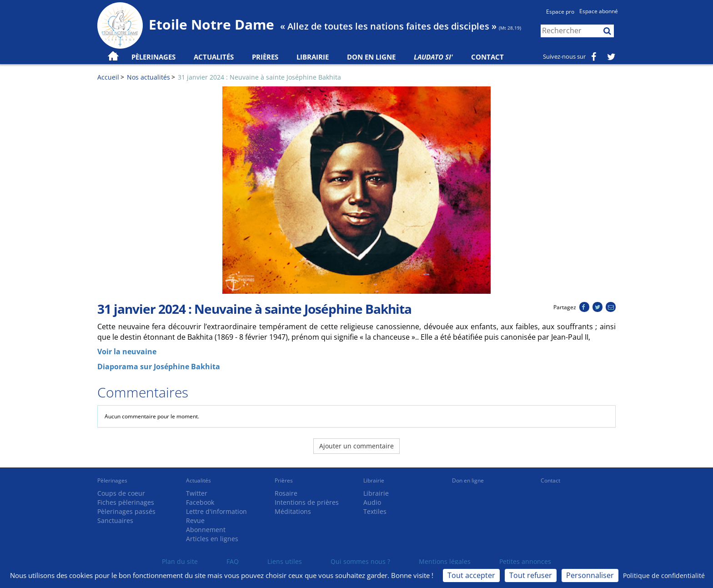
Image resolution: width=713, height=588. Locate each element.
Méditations (293, 511)
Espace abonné (599, 11)
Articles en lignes (212, 539)
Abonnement (206, 530)
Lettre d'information (216, 511)
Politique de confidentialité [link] (664, 575)
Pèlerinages (112, 480)
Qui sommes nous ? (360, 561)
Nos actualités (148, 77)
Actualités (198, 480)
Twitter (197, 493)
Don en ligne (371, 57)
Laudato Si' (433, 57)
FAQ (233, 561)
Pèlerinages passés (126, 511)
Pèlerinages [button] (153, 57)
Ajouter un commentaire (356, 446)
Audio (372, 502)
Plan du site (180, 561)
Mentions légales (445, 561)
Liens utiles (285, 561)
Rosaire (286, 493)
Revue (195, 520)
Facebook (200, 502)
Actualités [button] (214, 57)
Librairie (313, 57)
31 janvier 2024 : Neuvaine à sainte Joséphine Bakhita (259, 77)
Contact (487, 57)
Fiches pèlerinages (126, 502)
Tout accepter (471, 575)
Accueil (108, 77)
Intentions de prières (307, 502)
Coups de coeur (121, 493)
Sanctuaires (115, 520)
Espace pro (560, 12)
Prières (265, 57)
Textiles (375, 511)
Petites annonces (525, 561)
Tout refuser (531, 575)
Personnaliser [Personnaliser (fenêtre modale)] (590, 575)
